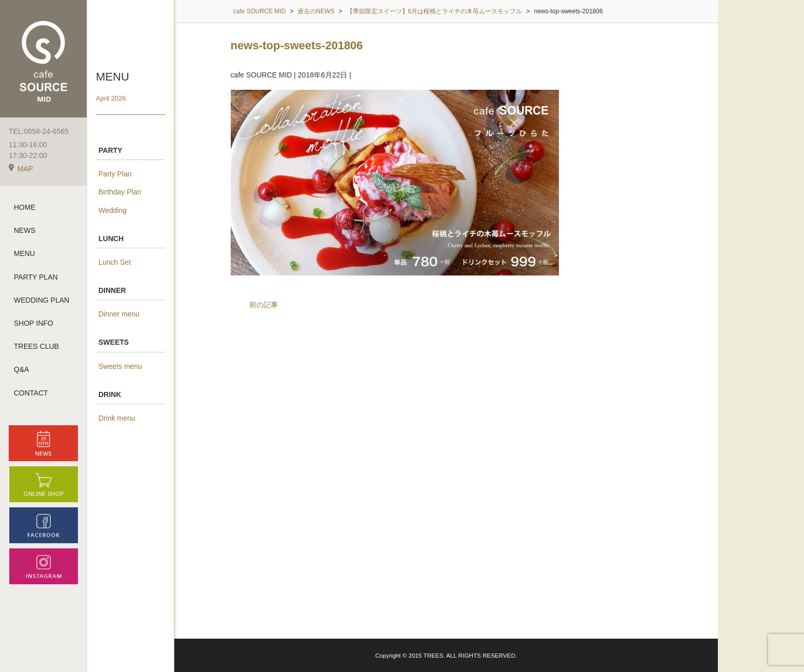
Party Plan (115, 174)
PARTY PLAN (36, 277)
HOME (25, 207)
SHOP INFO (34, 323)
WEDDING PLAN (42, 300)
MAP (21, 169)
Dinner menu (119, 314)
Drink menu (117, 418)
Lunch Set (115, 262)
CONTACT (31, 393)
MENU (24, 253)
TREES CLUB (36, 346)
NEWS (25, 230)
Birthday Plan (120, 192)
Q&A (22, 369)
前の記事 (264, 305)
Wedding (113, 210)
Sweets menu (120, 366)
